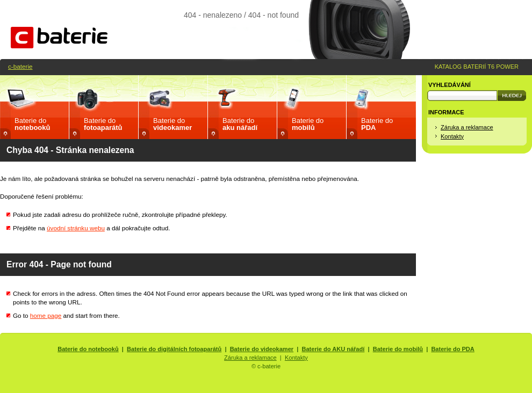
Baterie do (32, 124)
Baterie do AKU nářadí (333, 349)
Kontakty (452, 136)
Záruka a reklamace (467, 127)
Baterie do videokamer (262, 349)
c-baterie (20, 66)
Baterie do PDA (452, 349)
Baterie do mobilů (398, 349)
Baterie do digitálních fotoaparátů (174, 349)
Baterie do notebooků (88, 349)
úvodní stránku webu (76, 228)
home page (46, 315)
